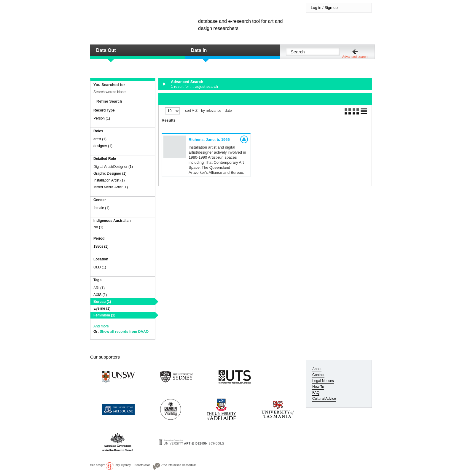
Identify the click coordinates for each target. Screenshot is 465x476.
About (317, 369)
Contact (318, 375)
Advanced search (355, 57)
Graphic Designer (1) (110, 173)
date (228, 111)
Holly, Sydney (122, 465)
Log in (316, 8)
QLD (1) (100, 267)
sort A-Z (191, 111)
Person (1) (102, 118)
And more (101, 326)
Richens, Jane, (209, 140)
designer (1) (103, 146)
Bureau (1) (102, 302)
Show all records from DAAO (124, 332)
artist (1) (100, 139)
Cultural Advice (324, 399)
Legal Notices (323, 381)
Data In (199, 50)
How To (318, 387)
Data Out (106, 50)
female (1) (101, 208)
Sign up (331, 8)
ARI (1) (99, 288)
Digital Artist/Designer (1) (113, 167)
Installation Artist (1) (109, 180)
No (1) (98, 227)
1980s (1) (101, 246)
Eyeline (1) (102, 308)
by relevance (211, 111)
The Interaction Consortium (179, 465)
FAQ (316, 393)
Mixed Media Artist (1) (111, 187)
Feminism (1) (104, 315)
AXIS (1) (100, 295)
